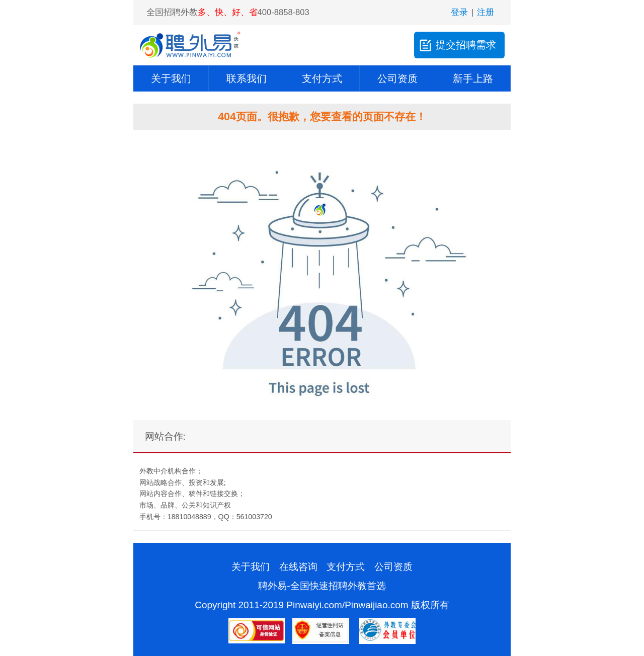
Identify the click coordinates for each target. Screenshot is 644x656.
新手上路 (473, 78)
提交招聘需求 (457, 45)
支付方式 (322, 78)
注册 (486, 12)
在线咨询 (298, 567)
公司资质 (397, 78)
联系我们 (247, 78)
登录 (459, 12)
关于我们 (171, 78)
